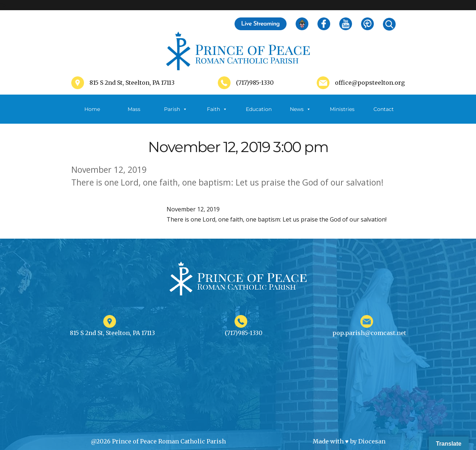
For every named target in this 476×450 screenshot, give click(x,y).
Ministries (342, 115)
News (300, 109)
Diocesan (372, 441)
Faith (217, 109)
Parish (176, 109)
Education (259, 109)
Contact (384, 109)
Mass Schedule (134, 115)
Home (92, 109)
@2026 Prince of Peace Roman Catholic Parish (158, 441)
